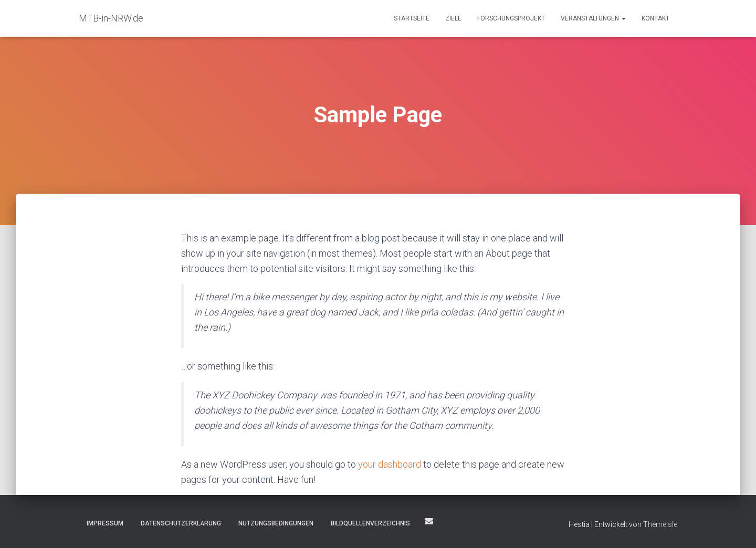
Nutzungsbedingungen (276, 523)
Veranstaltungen (593, 18)
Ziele (453, 18)
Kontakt (655, 18)
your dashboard (390, 464)
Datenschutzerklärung (181, 523)
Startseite (412, 18)
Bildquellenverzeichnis (370, 523)
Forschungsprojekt (511, 18)
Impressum (105, 523)
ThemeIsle (660, 524)
